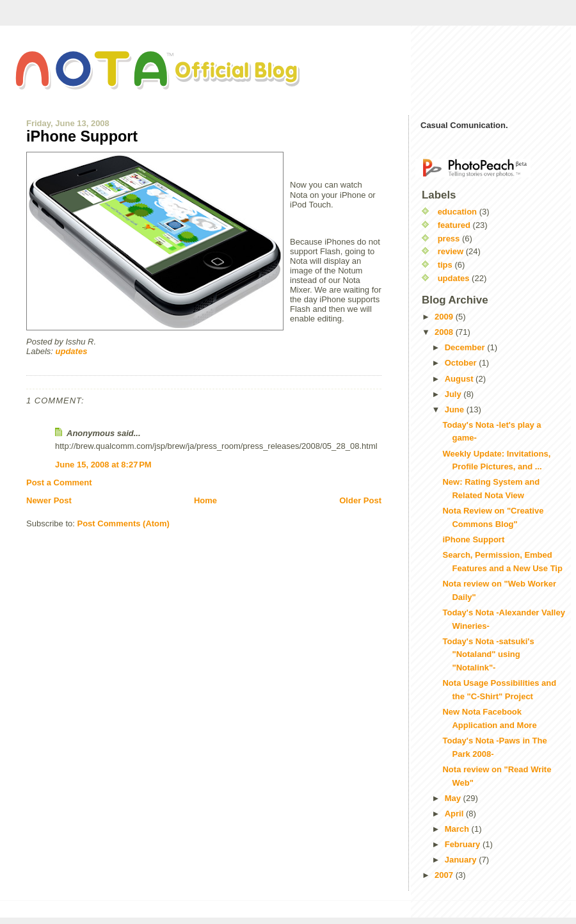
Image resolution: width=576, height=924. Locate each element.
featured (454, 225)
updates (72, 351)
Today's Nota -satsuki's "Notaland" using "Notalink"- (488, 655)
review (451, 251)
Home (205, 500)
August (460, 379)
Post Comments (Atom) (124, 523)
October (462, 363)
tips (445, 265)
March (458, 829)
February (464, 844)
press (449, 239)
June (456, 409)
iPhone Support (82, 136)
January (462, 860)
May (454, 798)
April (455, 814)
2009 (445, 317)
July (454, 394)
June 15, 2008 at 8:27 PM (103, 465)
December (466, 347)
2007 (445, 875)
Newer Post (49, 500)
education (457, 212)
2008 (445, 332)
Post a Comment (59, 482)
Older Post (360, 500)
